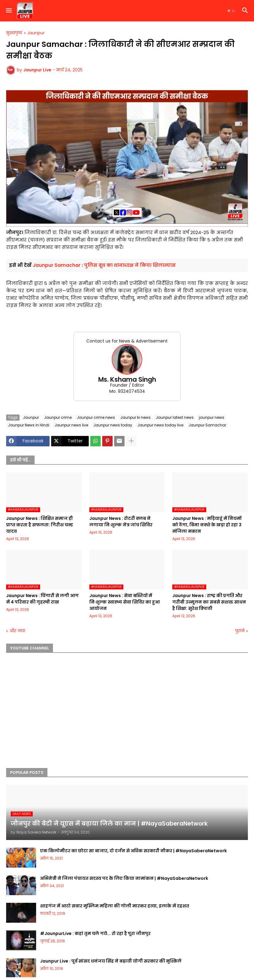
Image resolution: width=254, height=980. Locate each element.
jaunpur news (212, 417)
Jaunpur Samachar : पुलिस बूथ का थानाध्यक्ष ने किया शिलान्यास (104, 265)
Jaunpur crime (58, 417)
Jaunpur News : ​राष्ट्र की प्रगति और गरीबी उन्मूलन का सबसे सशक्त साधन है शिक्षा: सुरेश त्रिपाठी (209, 602)
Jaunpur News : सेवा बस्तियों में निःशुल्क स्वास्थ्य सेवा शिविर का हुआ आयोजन (125, 602)
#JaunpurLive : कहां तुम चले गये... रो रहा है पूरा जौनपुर (95, 933)
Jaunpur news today (113, 425)
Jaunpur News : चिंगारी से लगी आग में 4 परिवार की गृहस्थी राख (42, 599)
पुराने (240, 631)
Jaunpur (36, 33)
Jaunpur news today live (160, 425)
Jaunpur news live (71, 425)
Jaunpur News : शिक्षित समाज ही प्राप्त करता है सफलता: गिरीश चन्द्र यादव (39, 525)
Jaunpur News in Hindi (29, 425)
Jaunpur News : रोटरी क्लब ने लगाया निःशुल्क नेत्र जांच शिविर (121, 522)
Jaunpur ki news (135, 417)
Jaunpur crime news (96, 417)
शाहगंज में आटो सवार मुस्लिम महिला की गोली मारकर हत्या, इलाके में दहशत (115, 906)
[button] (8, 11)
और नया (17, 631)
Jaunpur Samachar (207, 425)
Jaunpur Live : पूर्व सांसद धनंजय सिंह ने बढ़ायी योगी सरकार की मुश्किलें (111, 961)
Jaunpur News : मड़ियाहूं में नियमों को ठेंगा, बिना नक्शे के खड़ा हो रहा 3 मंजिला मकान (207, 525)
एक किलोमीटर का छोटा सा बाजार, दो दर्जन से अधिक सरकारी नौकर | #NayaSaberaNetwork (133, 851)
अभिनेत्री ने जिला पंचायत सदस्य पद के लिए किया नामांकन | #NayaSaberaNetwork (124, 878)
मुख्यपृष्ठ (14, 33)
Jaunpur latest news (175, 417)
